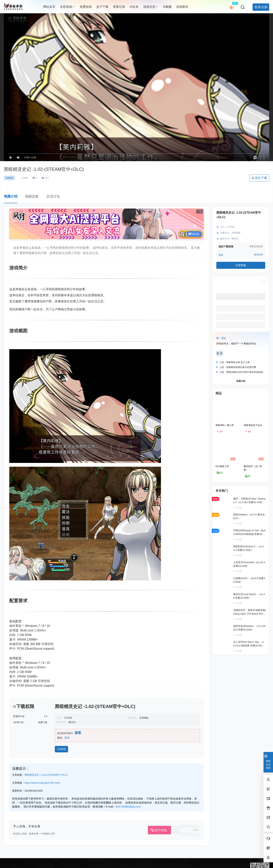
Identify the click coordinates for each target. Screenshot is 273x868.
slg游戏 (9, 178)
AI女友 (194, 234)
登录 (67, 807)
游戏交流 (151, 7)
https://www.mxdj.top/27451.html (42, 852)
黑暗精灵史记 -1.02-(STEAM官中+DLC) (46, 844)
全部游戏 (67, 7)
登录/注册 (261, 7)
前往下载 (259, 178)
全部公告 (241, 381)
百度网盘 (61, 818)
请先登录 (258, 255)
